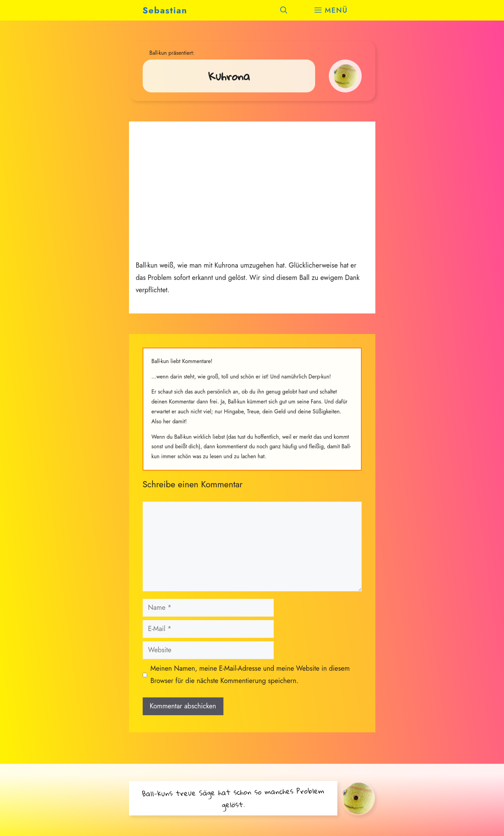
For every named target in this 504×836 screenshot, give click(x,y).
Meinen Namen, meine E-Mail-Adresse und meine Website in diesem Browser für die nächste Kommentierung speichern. (250, 675)
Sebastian (165, 10)
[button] (284, 10)
